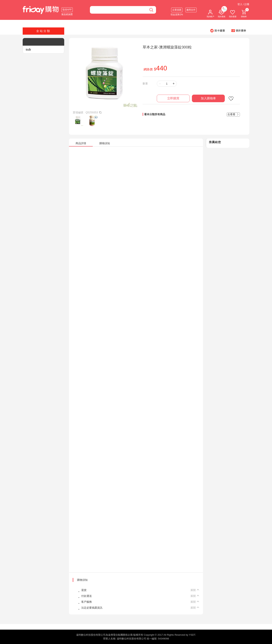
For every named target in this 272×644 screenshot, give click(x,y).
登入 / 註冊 (243, 4)
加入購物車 (208, 98)
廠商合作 (191, 10)
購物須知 (82, 580)
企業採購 (177, 10)
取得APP (67, 10)
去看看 (233, 114)
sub (28, 49)
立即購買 (173, 98)
